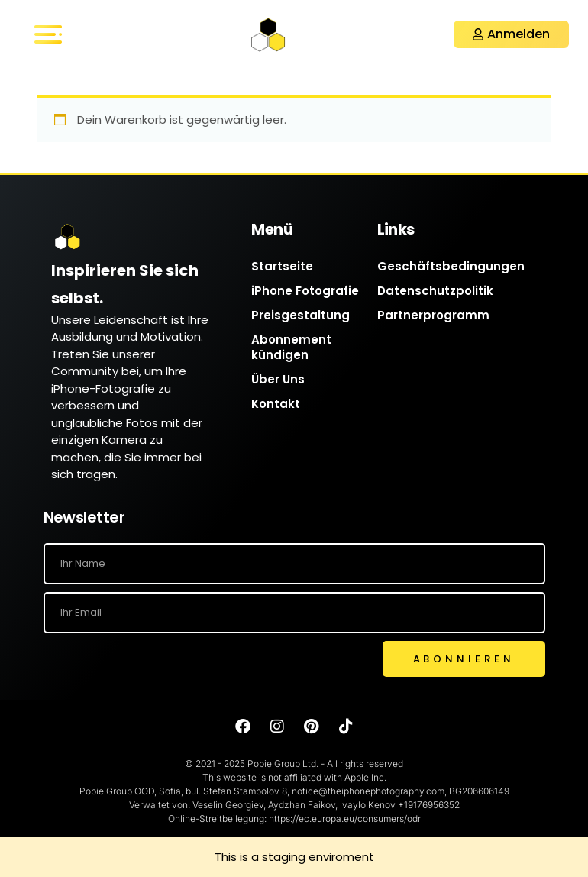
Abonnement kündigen (291, 347)
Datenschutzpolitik (435, 291)
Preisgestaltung (300, 315)
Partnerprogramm (433, 315)
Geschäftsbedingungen (451, 266)
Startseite (282, 266)
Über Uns (278, 379)
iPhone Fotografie (305, 291)
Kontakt (276, 404)
